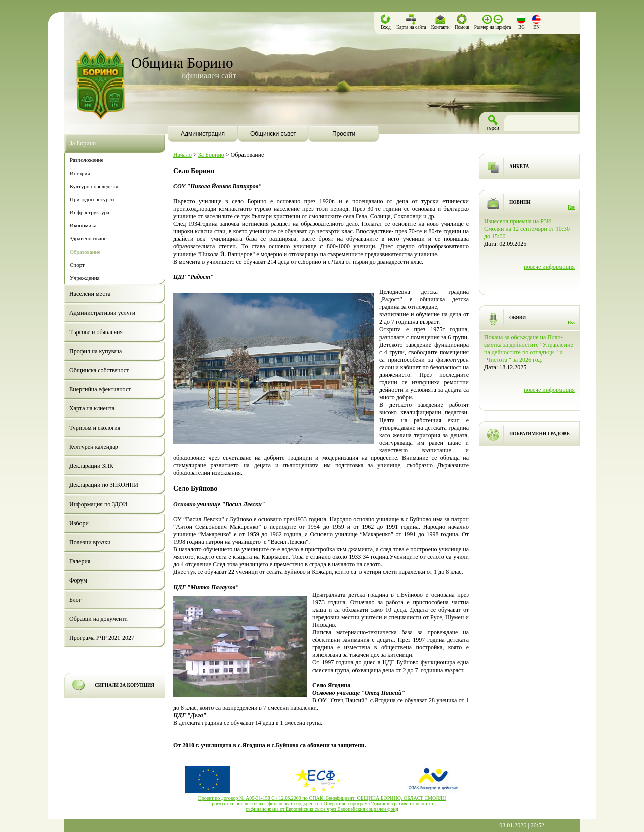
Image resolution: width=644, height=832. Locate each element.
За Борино (211, 155)
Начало (182, 155)
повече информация (549, 267)
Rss (571, 207)
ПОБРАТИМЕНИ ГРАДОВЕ (539, 434)
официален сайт (209, 76)
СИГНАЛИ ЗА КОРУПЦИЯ (125, 685)
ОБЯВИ (517, 318)
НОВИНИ (520, 202)
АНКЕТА (519, 167)
